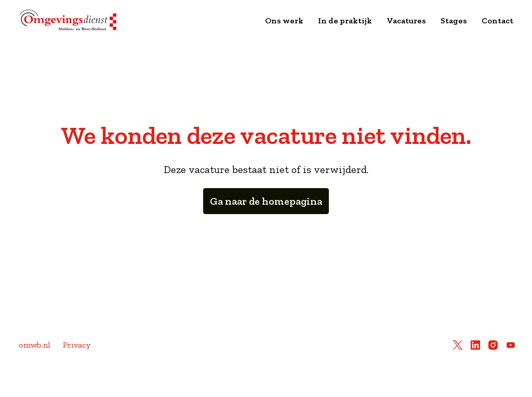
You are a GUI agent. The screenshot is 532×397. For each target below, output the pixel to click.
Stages (454, 21)
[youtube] (511, 345)
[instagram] (493, 345)
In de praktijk (345, 21)
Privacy (77, 345)
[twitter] (458, 345)
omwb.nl (35, 345)
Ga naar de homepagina (266, 201)
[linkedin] (475, 345)
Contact (497, 21)
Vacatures (406, 21)
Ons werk (284, 21)
